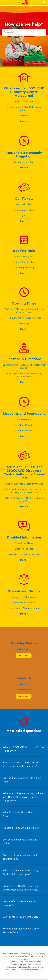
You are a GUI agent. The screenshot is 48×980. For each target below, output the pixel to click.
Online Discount (24, 419)
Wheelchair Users (24, 543)
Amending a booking (24, 268)
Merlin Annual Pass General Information (24, 484)
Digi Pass (24, 215)
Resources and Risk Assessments (24, 608)
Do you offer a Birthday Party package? (19, 903)
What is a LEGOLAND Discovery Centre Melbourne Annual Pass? (20, 888)
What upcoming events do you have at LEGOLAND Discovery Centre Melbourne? (23, 797)
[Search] (24, 32)
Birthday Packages (24, 649)
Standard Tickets (24, 204)
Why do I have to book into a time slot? (22, 780)
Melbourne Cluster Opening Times (24, 318)
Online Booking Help (24, 256)
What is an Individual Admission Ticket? (20, 814)
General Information (24, 101)
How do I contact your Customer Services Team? (21, 930)
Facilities (24, 116)
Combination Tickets (24, 210)
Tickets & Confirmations (24, 262)
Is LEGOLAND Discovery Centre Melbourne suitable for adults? (20, 764)
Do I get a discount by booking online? (20, 841)
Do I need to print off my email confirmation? (20, 857)
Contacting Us (24, 690)
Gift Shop (24, 323)
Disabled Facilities (24, 549)
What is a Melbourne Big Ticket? (21, 828)
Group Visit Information (24, 603)
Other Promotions (24, 431)
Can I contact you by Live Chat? (20, 917)
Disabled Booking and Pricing (24, 554)
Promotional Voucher (24, 425)
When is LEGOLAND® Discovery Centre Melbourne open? (20, 872)
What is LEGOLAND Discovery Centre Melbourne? (24, 749)
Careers (24, 684)
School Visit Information (24, 597)
